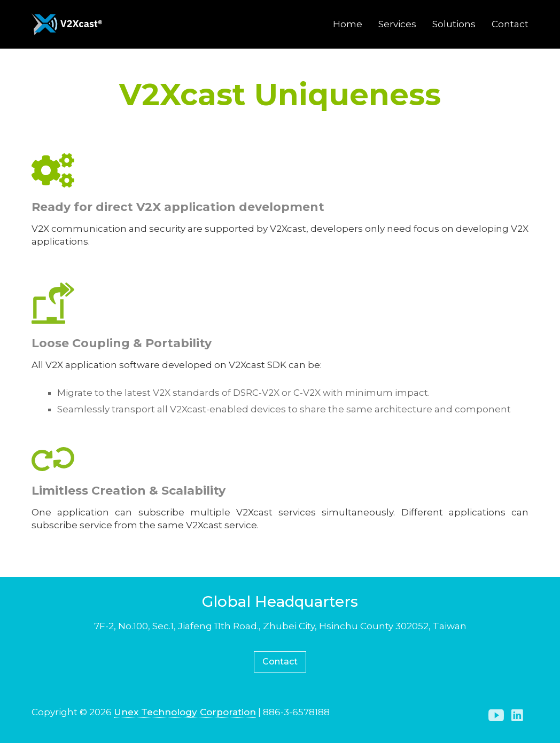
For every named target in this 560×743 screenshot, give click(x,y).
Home (348, 24)
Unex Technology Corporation (185, 712)
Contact (510, 24)
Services (397, 24)
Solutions (454, 24)
